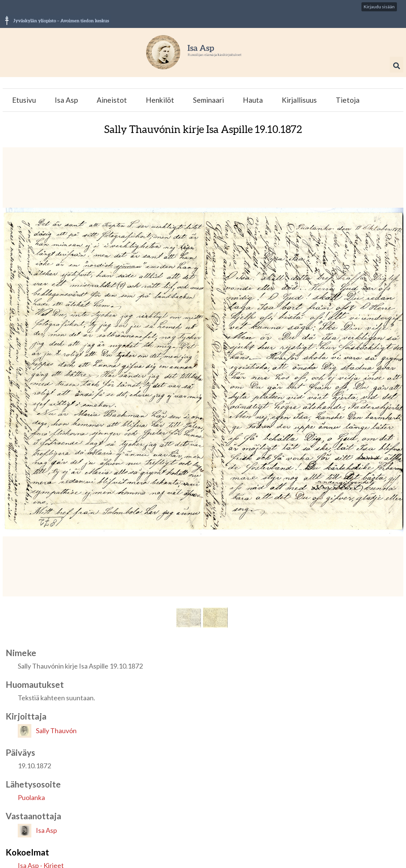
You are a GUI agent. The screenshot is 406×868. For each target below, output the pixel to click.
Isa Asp (66, 100)
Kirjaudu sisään (379, 7)
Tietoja (348, 100)
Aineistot (112, 100)
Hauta (253, 100)
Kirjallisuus (299, 100)
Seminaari (208, 100)
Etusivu (24, 100)
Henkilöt (160, 100)
